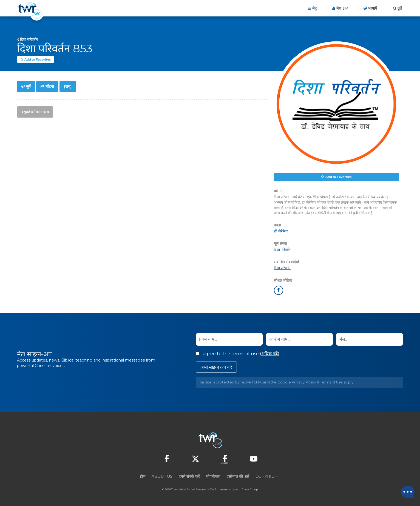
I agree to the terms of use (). (238, 354)
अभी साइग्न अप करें (216, 367)
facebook (279, 290)
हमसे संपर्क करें (189, 476)
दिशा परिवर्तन (29, 39)
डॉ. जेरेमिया (281, 231)
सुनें (28, 87)
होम (143, 476)
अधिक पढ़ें (269, 354)
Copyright (268, 476)
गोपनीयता (213, 476)
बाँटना (50, 87)
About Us (162, 476)
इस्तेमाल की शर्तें (238, 476)
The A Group (250, 489)
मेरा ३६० (342, 8)
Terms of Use (331, 382)
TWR (213, 489)
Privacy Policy (304, 382)
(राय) (68, 87)
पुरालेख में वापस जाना (36, 112)
